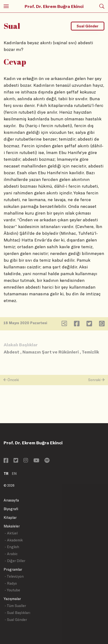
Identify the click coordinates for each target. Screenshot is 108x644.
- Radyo (11, 583)
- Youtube (12, 590)
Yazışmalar (12, 599)
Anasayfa (11, 500)
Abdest (11, 352)
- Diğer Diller (15, 561)
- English (12, 547)
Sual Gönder (87, 26)
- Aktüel (11, 533)
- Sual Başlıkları (17, 613)
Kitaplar (10, 517)
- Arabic (11, 554)
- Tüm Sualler (15, 606)
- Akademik (14, 540)
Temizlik (90, 352)
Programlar (13, 569)
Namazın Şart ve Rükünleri (51, 352)
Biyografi (11, 509)
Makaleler (12, 526)
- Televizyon (14, 576)
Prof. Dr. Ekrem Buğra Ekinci (54, 6)
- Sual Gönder (16, 620)
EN (14, 474)
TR (6, 474)
